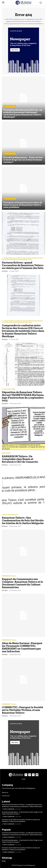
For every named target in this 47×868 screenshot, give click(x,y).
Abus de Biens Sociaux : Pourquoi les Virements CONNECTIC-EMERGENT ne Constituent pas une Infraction (22, 647)
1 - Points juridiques (10, 106)
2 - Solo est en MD (9, 389)
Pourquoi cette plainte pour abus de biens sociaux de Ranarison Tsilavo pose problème (21, 820)
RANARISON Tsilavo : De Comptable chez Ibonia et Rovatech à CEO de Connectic (20, 459)
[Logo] (23, 3)
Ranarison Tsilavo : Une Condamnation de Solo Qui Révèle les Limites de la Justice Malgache (23, 520)
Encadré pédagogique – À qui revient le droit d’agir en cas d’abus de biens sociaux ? (22, 813)
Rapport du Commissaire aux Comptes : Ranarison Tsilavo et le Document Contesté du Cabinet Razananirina (22, 583)
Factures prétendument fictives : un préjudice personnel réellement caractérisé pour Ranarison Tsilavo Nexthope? (22, 805)
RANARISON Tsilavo (9, 576)
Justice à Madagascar (10, 515)
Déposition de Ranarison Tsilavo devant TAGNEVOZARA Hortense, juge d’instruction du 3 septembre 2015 (23, 396)
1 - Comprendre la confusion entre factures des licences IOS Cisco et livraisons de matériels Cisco (22, 259)
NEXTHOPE (6, 453)
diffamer (5, 271)
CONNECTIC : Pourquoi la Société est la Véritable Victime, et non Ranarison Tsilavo (22, 710)
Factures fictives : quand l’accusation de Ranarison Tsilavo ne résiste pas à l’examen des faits (23, 265)
